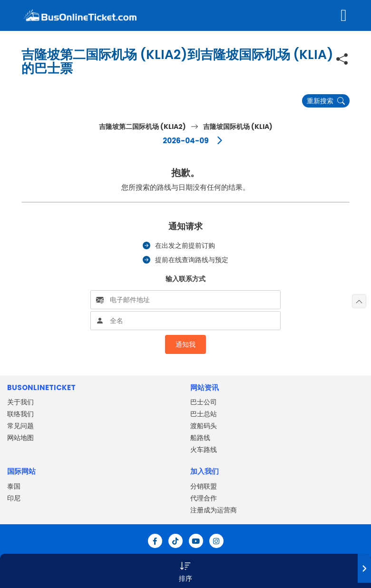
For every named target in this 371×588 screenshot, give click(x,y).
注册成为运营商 (214, 510)
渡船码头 (204, 426)
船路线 (200, 438)
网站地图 (20, 438)
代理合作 (204, 498)
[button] (185, 571)
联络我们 (20, 414)
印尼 (14, 498)
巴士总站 (204, 414)
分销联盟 (204, 486)
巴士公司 (204, 402)
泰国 (14, 486)
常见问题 (20, 426)
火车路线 (204, 450)
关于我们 (20, 402)
